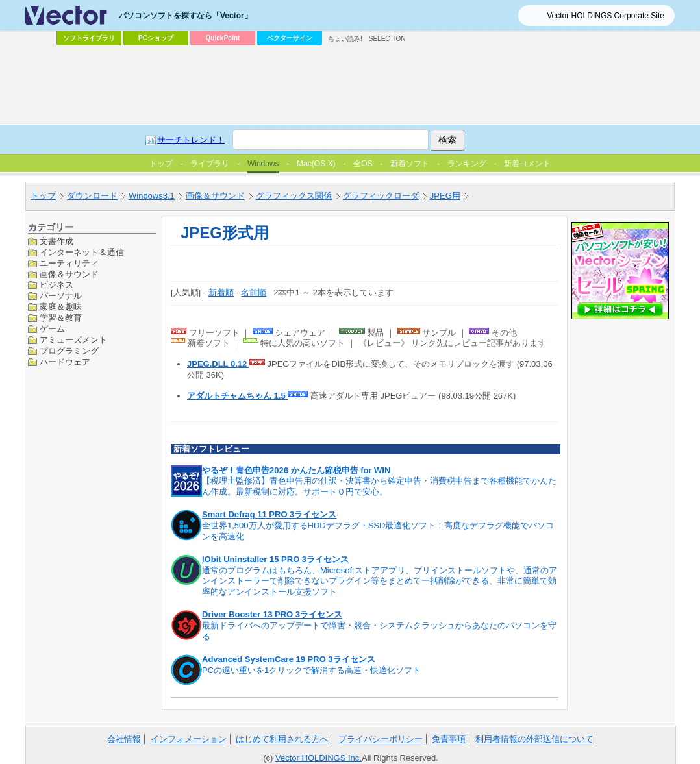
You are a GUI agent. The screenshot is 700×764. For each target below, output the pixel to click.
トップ (43, 196)
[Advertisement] (350, 85)
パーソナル (61, 296)
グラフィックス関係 (294, 196)
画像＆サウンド (215, 196)
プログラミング (69, 351)
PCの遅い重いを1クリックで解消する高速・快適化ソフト (311, 670)
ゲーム (52, 329)
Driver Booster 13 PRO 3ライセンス (272, 614)
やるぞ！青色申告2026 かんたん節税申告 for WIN (296, 470)
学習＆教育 (61, 318)
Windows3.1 (152, 196)
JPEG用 (445, 196)
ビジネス (56, 285)
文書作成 (56, 241)
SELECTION (387, 39)
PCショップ (156, 38)
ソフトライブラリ (89, 38)
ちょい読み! (345, 39)
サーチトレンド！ (191, 140)
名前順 (254, 292)
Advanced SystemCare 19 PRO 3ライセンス (289, 659)
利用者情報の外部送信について (534, 739)
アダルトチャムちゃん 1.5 (237, 396)
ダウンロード (92, 196)
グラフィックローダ (381, 196)
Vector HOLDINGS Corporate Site (606, 16)
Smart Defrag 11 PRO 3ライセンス (269, 514)
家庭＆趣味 (61, 307)
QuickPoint (223, 38)
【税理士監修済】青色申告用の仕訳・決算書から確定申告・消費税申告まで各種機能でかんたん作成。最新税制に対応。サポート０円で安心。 (379, 486)
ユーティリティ (69, 263)
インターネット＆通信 (82, 252)
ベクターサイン (290, 38)
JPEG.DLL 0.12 (218, 364)
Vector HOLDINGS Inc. (319, 758)
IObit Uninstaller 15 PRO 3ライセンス (275, 559)
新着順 (221, 292)
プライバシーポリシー (381, 739)
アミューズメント (73, 340)
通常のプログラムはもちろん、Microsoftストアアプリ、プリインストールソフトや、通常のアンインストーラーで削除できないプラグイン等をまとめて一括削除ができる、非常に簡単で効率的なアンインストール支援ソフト (380, 581)
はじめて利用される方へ (282, 739)
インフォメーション (189, 739)
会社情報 (124, 739)
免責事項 (449, 739)
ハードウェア (65, 362)
